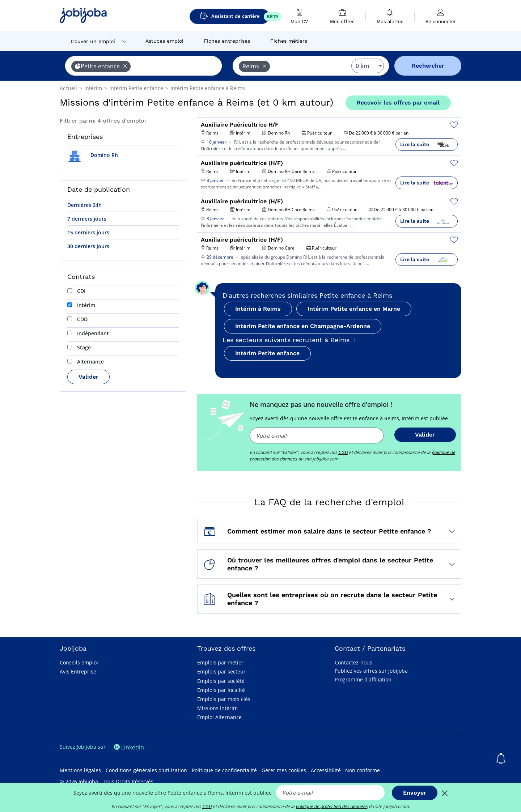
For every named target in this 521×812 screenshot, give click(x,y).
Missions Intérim (217, 708)
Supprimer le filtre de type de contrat (274, 366)
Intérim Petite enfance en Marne (354, 309)
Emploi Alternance (219, 717)
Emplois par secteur (221, 671)
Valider (88, 377)
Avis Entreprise (78, 671)
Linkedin (129, 747)
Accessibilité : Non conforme (345, 770)
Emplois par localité (221, 690)
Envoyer (415, 793)
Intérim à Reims (258, 309)
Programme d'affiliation (363, 679)
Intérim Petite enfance (267, 353)
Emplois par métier (220, 662)
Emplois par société (221, 681)
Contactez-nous (353, 662)
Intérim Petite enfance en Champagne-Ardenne (303, 326)
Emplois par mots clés (224, 699)
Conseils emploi (79, 662)
